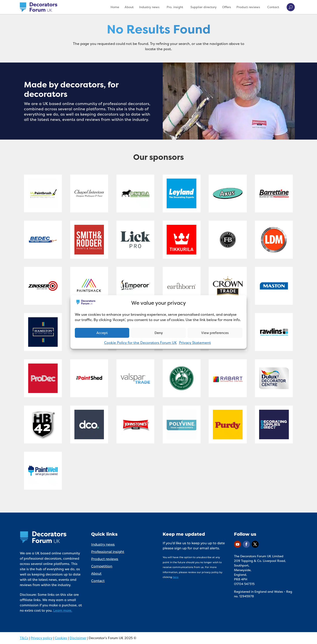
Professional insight (108, 552)
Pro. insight (175, 7)
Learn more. (63, 610)
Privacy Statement (195, 343)
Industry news (149, 7)
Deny (159, 333)
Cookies (61, 638)
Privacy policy (41, 638)
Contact (273, 7)
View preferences (215, 333)
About (129, 7)
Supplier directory (204, 7)
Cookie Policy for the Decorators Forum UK (140, 343)
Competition (102, 566)
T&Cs (24, 638)
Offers (227, 7)
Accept (102, 333)
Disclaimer (78, 638)
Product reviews (248, 7)
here (176, 577)
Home (115, 7)
